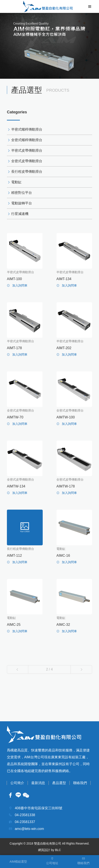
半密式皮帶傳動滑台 (27, 150)
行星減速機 (20, 214)
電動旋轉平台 (22, 203)
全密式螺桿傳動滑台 (27, 140)
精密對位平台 (22, 193)
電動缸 (16, 182)
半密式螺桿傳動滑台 (27, 129)
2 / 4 (49, 669)
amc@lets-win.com (29, 829)
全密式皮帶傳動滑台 (27, 161)
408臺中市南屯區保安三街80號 (38, 808)
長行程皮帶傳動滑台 (27, 172)
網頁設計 (44, 850)
